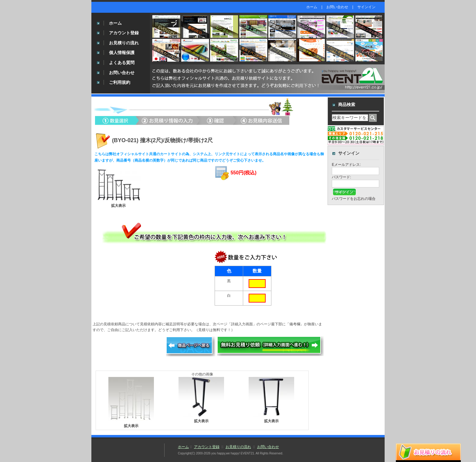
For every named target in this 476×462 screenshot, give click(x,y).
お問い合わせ (337, 7)
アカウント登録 (124, 33)
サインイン (366, 7)
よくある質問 (122, 63)
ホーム (312, 7)
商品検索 (347, 104)
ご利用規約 (120, 82)
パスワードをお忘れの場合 (354, 199)
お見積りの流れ (124, 43)
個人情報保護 (122, 53)
